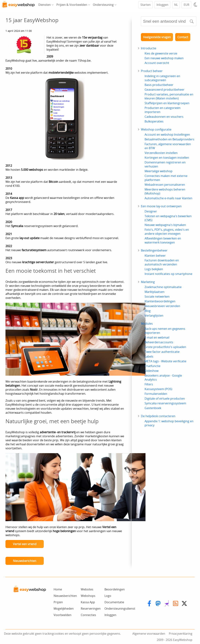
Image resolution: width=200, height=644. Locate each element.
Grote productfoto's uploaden (165, 347)
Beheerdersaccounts (159, 342)
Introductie (149, 48)
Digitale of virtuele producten (165, 399)
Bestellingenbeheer (154, 250)
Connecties (88, 615)
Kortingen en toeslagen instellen (167, 158)
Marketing (148, 282)
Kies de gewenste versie (161, 53)
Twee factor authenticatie (162, 352)
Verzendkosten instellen (161, 153)
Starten (145, 5)
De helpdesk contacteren (158, 416)
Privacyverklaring (181, 634)
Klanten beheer (155, 256)
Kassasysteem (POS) (158, 389)
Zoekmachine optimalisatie (163, 287)
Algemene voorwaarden (149, 634)
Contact (183, 37)
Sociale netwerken (157, 296)
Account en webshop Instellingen (167, 135)
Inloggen (162, 5)
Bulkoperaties (154, 121)
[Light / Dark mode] (196, 5)
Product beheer (152, 71)
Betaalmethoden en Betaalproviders (169, 139)
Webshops (88, 596)
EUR (186, 5)
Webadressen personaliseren (165, 185)
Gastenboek (153, 408)
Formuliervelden (156, 394)
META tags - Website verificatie (165, 361)
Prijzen (58, 602)
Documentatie (114, 602)
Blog (148, 311)
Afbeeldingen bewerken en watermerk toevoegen (163, 240)
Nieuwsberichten (25, 561)
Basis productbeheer (159, 85)
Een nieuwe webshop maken (164, 58)
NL (176, 5)
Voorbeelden (63, 615)
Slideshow (152, 371)
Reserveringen (91, 609)
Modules (147, 324)
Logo (108, 596)
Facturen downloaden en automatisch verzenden (162, 262)
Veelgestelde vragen (157, 37)
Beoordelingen (115, 589)
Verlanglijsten (154, 316)
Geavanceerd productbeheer (165, 90)
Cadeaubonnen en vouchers (164, 117)
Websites (87, 589)
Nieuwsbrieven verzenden (162, 306)
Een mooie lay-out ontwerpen (161, 206)
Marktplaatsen (155, 292)
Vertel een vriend (25, 544)
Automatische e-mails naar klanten (168, 198)
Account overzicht (157, 63)
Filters (149, 384)
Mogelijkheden (64, 609)
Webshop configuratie (156, 129)
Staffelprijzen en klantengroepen (167, 103)
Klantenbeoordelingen (160, 301)
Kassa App (88, 602)
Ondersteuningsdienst (120, 609)
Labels (149, 356)
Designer (151, 211)
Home (58, 589)
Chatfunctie (153, 366)
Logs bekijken (154, 269)
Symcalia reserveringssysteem (165, 403)
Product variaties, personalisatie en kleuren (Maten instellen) (169, 96)
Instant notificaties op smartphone (168, 274)
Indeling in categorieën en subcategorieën (162, 78)
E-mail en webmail (157, 337)
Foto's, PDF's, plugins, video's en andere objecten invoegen (167, 232)
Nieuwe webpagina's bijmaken (165, 225)
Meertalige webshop (159, 171)
